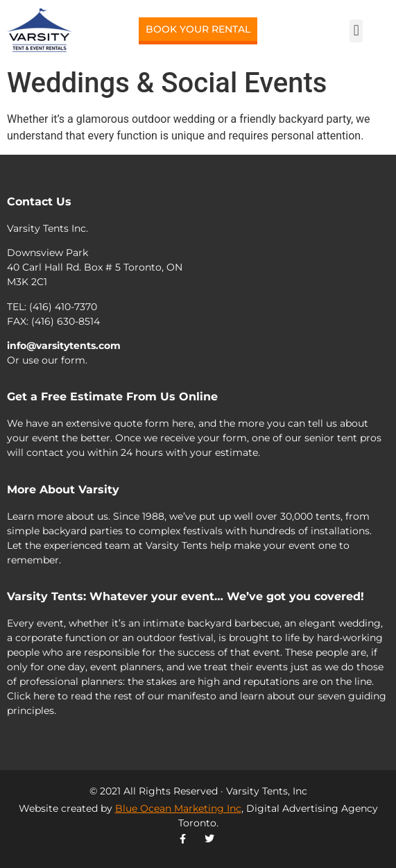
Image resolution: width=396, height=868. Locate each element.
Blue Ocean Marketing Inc (178, 808)
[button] (356, 31)
